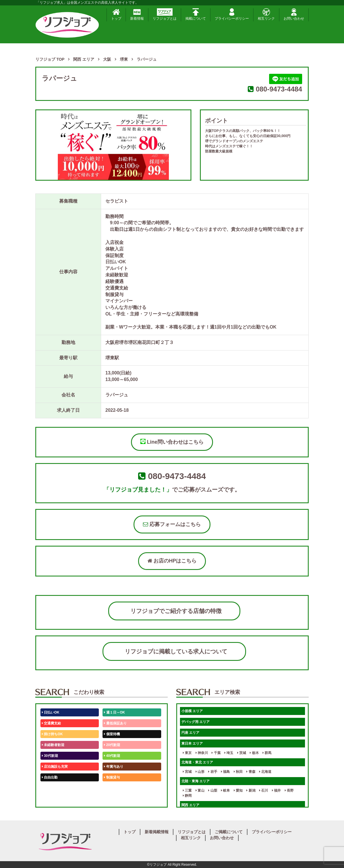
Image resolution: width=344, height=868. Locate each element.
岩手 (213, 772)
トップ (116, 14)
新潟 (251, 790)
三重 (187, 790)
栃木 (254, 753)
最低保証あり (115, 723)
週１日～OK (114, 712)
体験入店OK (52, 799)
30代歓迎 (50, 756)
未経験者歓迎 (53, 745)
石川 (264, 790)
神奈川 (202, 753)
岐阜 (225, 790)
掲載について (196, 14)
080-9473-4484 (279, 89)
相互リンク (266, 14)
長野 (289, 790)
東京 (187, 753)
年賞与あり (113, 767)
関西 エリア (190, 805)
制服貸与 (112, 777)
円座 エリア (190, 733)
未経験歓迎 (113, 788)
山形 (200, 772)
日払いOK (51, 712)
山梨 (213, 790)
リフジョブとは (165, 14)
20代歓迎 (112, 745)
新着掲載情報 (157, 832)
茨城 (242, 753)
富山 (200, 790)
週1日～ (111, 799)
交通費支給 (51, 723)
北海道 (265, 772)
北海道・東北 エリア (197, 762)
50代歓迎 (50, 788)
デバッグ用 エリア (195, 722)
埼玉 (229, 753)
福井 (276, 790)
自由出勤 (50, 777)
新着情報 (137, 14)
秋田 (238, 772)
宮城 (187, 772)
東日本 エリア (192, 743)
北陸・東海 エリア (195, 781)
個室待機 (112, 734)
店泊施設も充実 (55, 767)
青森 (251, 772)
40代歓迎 (112, 756)
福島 (225, 772)
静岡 (187, 796)
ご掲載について (229, 832)
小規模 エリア (192, 711)
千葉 (216, 753)
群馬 (267, 753)
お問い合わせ (294, 14)
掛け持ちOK (52, 734)
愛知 (238, 790)
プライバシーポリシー (232, 14)
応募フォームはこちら (172, 524)
